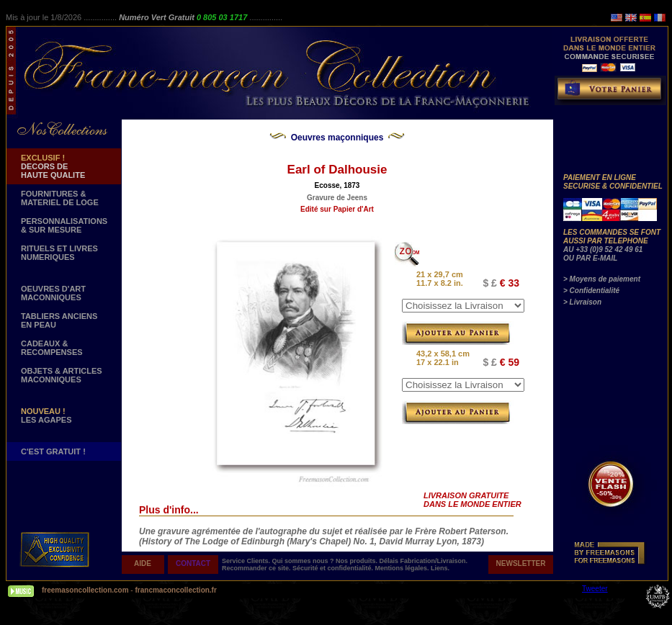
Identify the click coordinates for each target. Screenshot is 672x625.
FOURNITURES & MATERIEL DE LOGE (60, 198)
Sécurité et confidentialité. (334, 568)
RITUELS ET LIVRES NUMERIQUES (59, 253)
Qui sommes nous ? (304, 561)
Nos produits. (358, 561)
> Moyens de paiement (602, 279)
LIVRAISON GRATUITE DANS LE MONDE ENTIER (472, 500)
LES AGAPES (46, 415)
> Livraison (582, 302)
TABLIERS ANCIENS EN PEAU (59, 320)
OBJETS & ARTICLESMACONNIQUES (62, 375)
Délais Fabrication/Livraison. (424, 561)
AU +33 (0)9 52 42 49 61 (603, 249)
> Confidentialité (591, 291)
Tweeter (595, 589)
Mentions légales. (403, 568)
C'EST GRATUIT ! (53, 451)
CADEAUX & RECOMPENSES (52, 348)
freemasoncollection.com (85, 590)
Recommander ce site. (257, 568)
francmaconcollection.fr (175, 590)
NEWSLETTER (521, 563)
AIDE (143, 563)
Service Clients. (247, 561)
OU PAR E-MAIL (590, 258)
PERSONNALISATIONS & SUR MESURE (64, 225)
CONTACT (193, 563)
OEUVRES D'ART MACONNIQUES (53, 293)
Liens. (440, 568)
